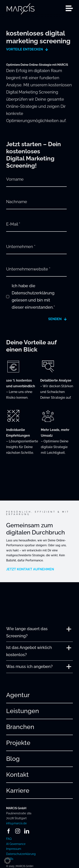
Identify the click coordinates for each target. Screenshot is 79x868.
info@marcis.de (16, 823)
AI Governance (16, 844)
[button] (39, 632)
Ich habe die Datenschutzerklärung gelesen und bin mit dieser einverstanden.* (33, 297)
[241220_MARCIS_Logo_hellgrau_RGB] (21, 4)
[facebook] (9, 831)
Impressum (14, 849)
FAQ (9, 839)
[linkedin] (27, 831)
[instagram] (18, 831)
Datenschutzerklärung (21, 854)
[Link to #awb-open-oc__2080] (69, 8)
